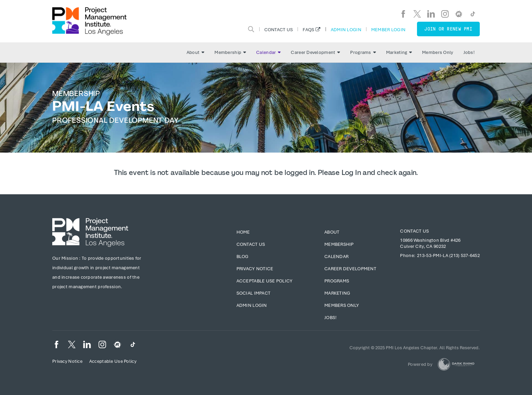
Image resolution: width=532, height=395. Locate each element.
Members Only (438, 52)
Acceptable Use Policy (265, 281)
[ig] (445, 14)
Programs (363, 52)
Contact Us (279, 29)
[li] (431, 14)
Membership (230, 52)
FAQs (308, 29)
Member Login (388, 29)
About (195, 52)
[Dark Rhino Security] (456, 364)
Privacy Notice (255, 269)
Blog (243, 256)
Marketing (399, 52)
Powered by (420, 364)
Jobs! (469, 52)
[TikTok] (473, 14)
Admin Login (346, 29)
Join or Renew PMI (448, 29)
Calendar (268, 52)
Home (243, 232)
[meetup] (459, 14)
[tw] (417, 14)
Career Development (315, 52)
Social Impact (254, 293)
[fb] (403, 14)
